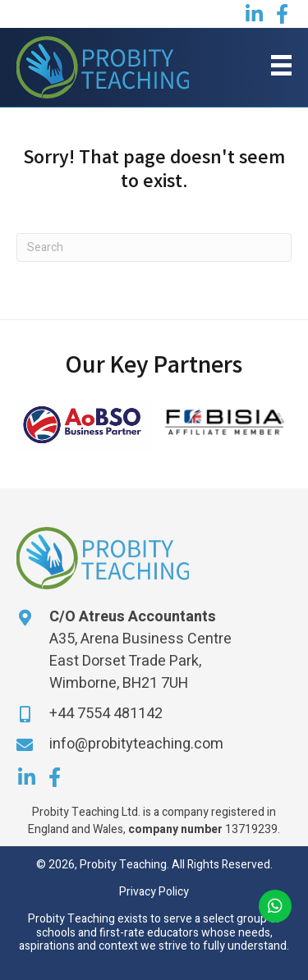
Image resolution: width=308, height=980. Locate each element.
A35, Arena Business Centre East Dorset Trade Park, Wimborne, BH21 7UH (140, 661)
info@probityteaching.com (136, 744)
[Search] (154, 247)
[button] (254, 14)
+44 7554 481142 (106, 714)
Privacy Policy (154, 892)
